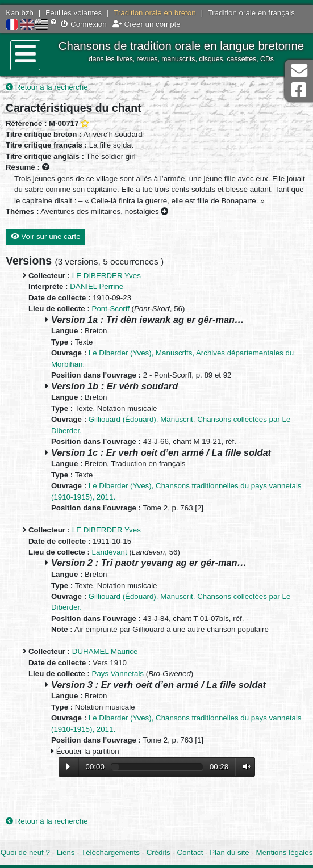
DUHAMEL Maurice (105, 651)
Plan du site (229, 852)
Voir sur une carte (46, 236)
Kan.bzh (20, 13)
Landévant (110, 552)
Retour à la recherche (47, 87)
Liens (66, 852)
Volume (244, 767)
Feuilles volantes (74, 13)
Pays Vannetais (118, 674)
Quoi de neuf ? (25, 852)
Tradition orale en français (251, 13)
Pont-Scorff (111, 309)
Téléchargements (110, 852)
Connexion (84, 24)
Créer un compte (147, 24)
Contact (190, 852)
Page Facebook (299, 90)
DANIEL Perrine (97, 286)
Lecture (68, 766)
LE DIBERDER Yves (107, 276)
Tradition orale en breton (155, 13)
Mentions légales (285, 852)
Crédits (158, 852)
